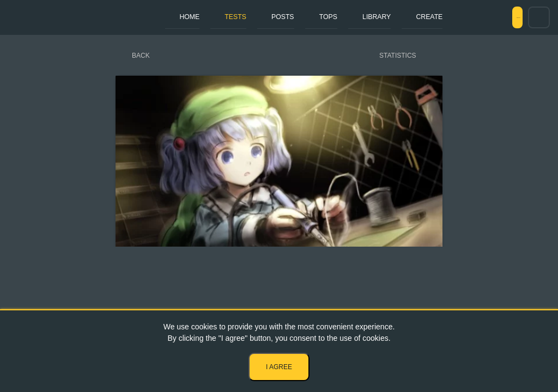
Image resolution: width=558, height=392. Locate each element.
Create (367, 17)
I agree (279, 367)
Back (141, 56)
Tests (217, 17)
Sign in (496, 17)
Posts (253, 17)
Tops (287, 17)
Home (182, 17)
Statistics (398, 56)
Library (325, 17)
